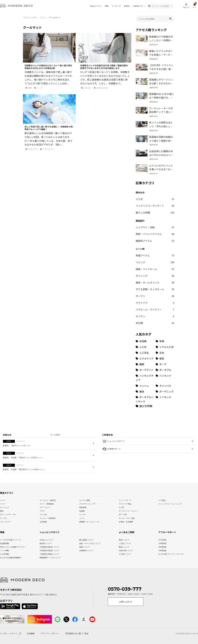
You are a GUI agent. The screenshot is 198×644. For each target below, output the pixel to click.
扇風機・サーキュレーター (90, 521)
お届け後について (123, 550)
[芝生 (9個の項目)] (165, 353)
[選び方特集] (144, 406)
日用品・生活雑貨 (126, 521)
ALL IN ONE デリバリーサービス (162, 554)
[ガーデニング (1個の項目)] (165, 392)
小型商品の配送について (48, 554)
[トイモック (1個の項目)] (165, 399)
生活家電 (43, 521)
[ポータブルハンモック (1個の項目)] (145, 399)
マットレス (4, 507)
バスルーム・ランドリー (155, 310)
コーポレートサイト (11, 633)
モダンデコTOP (30, 17)
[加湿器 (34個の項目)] (145, 341)
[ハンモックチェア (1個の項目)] (145, 378)
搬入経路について (86, 539)
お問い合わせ (126, 602)
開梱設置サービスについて (48, 557)
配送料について (46, 543)
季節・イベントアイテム (155, 234)
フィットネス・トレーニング (170, 504)
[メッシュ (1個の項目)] (145, 386)
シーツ (38, 88)
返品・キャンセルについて (87, 543)
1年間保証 (162, 543)
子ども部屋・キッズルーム (155, 289)
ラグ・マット (45, 507)
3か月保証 (162, 539)
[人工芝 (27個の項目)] (145, 347)
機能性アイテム (155, 241)
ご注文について (123, 543)
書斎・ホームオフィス (155, 283)
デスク (42, 511)
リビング (155, 262)
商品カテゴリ (96, 6)
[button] (170, 19)
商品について (123, 539)
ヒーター (83, 514)
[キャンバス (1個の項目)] (165, 386)
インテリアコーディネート (155, 206)
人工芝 (155, 199)
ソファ (3, 500)
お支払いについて (47, 539)
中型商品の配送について (48, 550)
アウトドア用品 (125, 504)
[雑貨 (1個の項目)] (145, 392)
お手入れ (86, 88)
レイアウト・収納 (155, 227)
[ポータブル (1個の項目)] (165, 370)
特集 (107, 6)
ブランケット (47, 149)
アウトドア (155, 303)
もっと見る (55, 435)
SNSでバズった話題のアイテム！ (4, 547)
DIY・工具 (123, 514)
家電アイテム (155, 256)
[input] (155, 19)
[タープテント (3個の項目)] (145, 370)
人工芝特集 (4, 554)
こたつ (82, 518)
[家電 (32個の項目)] (165, 341)
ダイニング (155, 276)
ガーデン (155, 296)
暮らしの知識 (155, 213)
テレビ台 (43, 514)
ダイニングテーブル (8, 514)
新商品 (127, 6)
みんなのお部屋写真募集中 (4, 557)
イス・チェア (5, 521)
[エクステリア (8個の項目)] (145, 358)
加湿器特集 (4, 543)
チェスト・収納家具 (48, 518)
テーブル (3, 518)
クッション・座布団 (48, 500)
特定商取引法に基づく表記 (77, 633)
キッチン (155, 316)
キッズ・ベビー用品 (127, 518)
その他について (123, 554)
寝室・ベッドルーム (155, 269)
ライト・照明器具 (47, 504)
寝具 (2, 511)
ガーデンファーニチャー (129, 511)
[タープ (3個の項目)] (165, 364)
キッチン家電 (85, 500)
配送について (123, 547)
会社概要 (31, 633)
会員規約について (86, 550)
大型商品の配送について (48, 547)
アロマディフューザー (88, 504)
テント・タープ (125, 500)
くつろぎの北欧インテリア (4, 539)
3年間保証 (162, 547)
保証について (85, 547)
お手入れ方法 (101, 88)
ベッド (3, 504)
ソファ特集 (4, 550)
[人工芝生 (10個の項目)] (145, 353)
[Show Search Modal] (149, 6)
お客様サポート (139, 6)
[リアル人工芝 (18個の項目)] (165, 347)
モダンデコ (32, 149)
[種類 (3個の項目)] (145, 364)
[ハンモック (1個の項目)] (165, 378)
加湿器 (82, 511)
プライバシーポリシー (50, 633)
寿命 (29, 88)
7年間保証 (162, 550)
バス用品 (162, 500)
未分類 (155, 323)
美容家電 (83, 507)
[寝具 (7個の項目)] (165, 358)
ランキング (116, 6)
